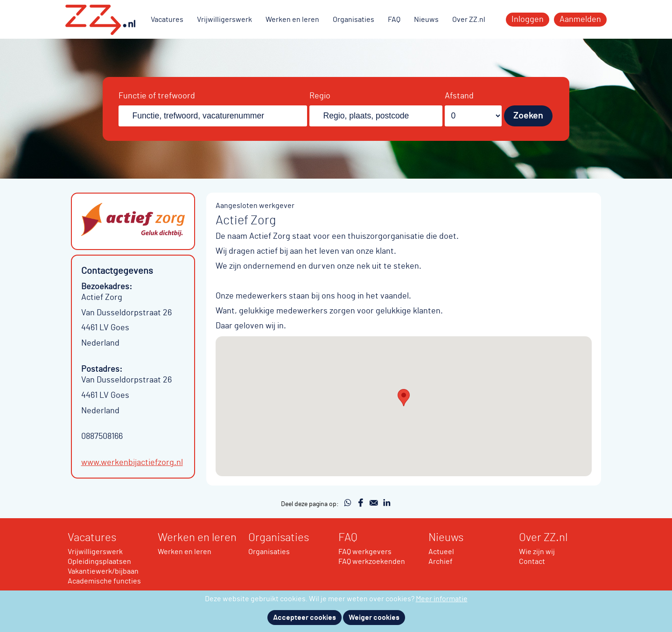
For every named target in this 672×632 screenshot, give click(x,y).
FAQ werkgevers (365, 552)
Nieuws (426, 20)
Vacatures (167, 20)
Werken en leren (292, 20)
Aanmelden (580, 20)
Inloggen (528, 20)
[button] (404, 398)
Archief (441, 562)
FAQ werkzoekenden (372, 562)
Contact (532, 562)
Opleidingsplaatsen (99, 562)
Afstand (459, 96)
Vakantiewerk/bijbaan (103, 571)
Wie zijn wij (537, 552)
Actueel (441, 552)
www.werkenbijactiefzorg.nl (132, 463)
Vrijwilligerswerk (224, 20)
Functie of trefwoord (157, 96)
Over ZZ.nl (469, 20)
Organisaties (353, 20)
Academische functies (104, 581)
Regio (320, 96)
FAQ (394, 20)
